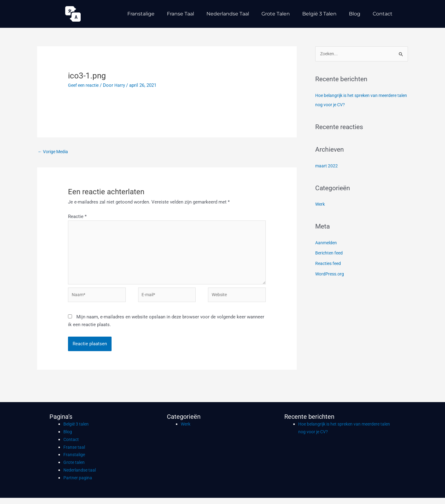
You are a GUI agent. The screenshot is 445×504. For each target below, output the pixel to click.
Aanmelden (327, 243)
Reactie (77, 217)
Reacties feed (329, 264)
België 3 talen (319, 14)
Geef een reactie (85, 85)
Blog (355, 14)
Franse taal (180, 14)
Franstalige (141, 14)
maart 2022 (327, 166)
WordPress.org (331, 275)
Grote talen (276, 14)
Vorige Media (54, 152)
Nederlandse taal (228, 14)
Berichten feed (330, 254)
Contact (383, 14)
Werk (320, 205)
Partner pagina (78, 484)
